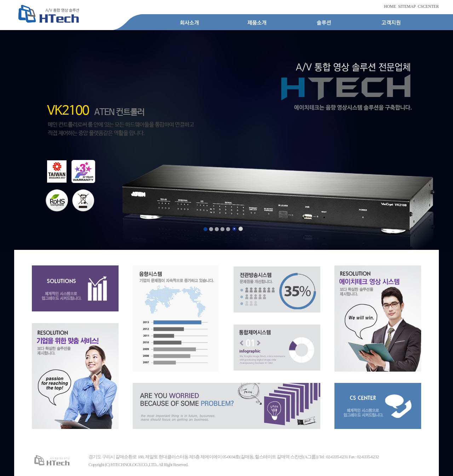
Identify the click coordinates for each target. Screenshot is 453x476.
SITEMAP (407, 7)
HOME (390, 7)
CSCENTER (428, 7)
